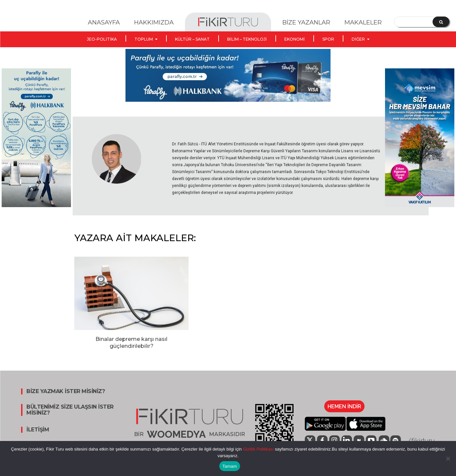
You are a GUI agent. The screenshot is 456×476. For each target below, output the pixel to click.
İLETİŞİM (38, 430)
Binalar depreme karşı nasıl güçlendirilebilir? (131, 343)
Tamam (230, 466)
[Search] (441, 22)
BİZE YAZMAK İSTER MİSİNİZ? (66, 391)
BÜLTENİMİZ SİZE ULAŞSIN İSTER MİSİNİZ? (70, 410)
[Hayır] (448, 458)
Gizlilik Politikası (258, 449)
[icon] (359, 441)
